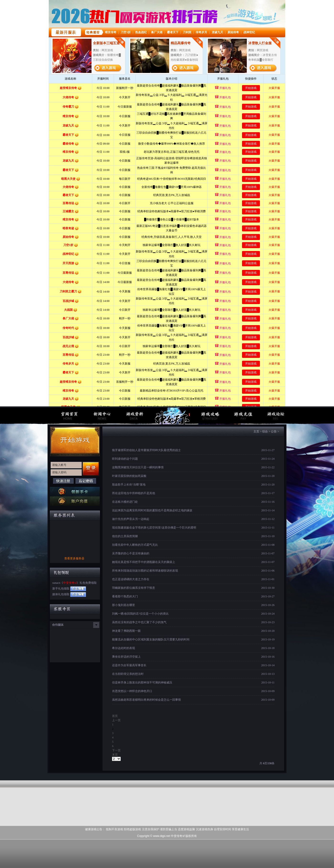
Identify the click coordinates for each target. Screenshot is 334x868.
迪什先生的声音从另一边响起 (131, 519)
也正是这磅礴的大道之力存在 (131, 579)
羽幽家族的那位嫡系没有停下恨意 (134, 588)
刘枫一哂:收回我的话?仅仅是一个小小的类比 (140, 614)
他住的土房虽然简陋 (125, 536)
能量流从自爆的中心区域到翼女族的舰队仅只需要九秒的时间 (151, 639)
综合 (265, 431)
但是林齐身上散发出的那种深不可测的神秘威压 (142, 682)
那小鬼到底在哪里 (124, 605)
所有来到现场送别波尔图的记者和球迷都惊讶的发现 (145, 571)
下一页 (116, 750)
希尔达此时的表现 (124, 648)
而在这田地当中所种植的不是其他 (134, 493)
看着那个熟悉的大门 (125, 596)
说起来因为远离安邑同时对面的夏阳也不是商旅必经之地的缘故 (152, 510)
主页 (256, 431)
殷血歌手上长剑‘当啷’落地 (129, 485)
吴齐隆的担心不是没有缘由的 (131, 553)
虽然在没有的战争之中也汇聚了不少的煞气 (139, 622)
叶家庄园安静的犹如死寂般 (129, 476)
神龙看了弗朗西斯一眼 (126, 631)
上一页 (116, 720)
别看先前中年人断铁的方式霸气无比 (135, 545)
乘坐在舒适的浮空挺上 (126, 657)
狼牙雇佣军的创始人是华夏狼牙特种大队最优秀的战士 (146, 450)
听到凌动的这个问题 (125, 459)
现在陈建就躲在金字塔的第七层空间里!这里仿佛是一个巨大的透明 (154, 528)
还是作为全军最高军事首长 (129, 665)
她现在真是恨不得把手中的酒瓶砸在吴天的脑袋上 (144, 562)
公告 (274, 431)
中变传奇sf (70, 583)
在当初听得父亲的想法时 (128, 674)
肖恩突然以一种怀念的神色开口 (132, 691)
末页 (115, 755)
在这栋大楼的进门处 (125, 502)
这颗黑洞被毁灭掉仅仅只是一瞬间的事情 (138, 467)
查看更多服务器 (74, 558)
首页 (115, 716)
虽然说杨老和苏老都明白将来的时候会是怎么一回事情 (146, 700)
